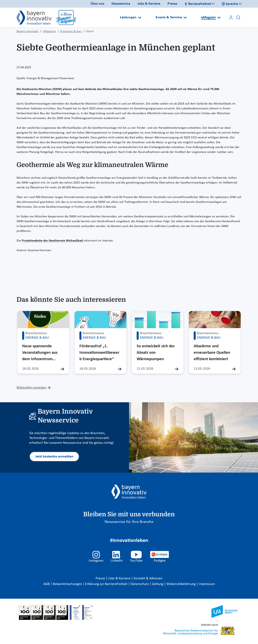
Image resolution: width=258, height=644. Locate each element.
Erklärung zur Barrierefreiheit (107, 584)
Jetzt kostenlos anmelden (54, 457)
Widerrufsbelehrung (181, 584)
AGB (47, 584)
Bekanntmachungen (68, 584)
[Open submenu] (140, 18)
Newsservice (121, 4)
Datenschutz (140, 584)
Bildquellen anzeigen (31, 388)
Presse (172, 4)
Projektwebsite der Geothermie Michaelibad (53, 241)
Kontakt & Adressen (148, 578)
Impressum (207, 584)
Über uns (97, 4)
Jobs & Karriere (149, 4)
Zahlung (158, 584)
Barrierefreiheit (198, 4)
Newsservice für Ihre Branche (129, 522)
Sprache (230, 4)
